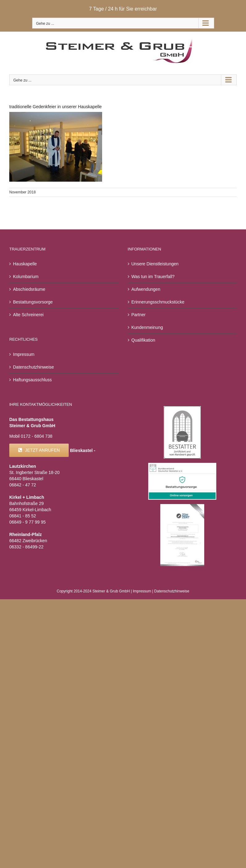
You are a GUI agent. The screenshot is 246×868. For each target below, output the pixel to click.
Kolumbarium (26, 277)
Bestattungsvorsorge (33, 302)
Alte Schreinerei (28, 315)
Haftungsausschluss (32, 380)
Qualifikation (143, 340)
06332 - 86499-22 (26, 547)
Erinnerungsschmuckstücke (158, 302)
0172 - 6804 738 (37, 436)
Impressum (24, 354)
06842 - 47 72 (23, 485)
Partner (139, 315)
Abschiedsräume (29, 289)
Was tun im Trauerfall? (153, 277)
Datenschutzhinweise (33, 367)
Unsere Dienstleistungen (155, 264)
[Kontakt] (39, 450)
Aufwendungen (146, 289)
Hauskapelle (25, 264)
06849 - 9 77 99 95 (28, 522)
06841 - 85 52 (23, 516)
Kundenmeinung (147, 327)
